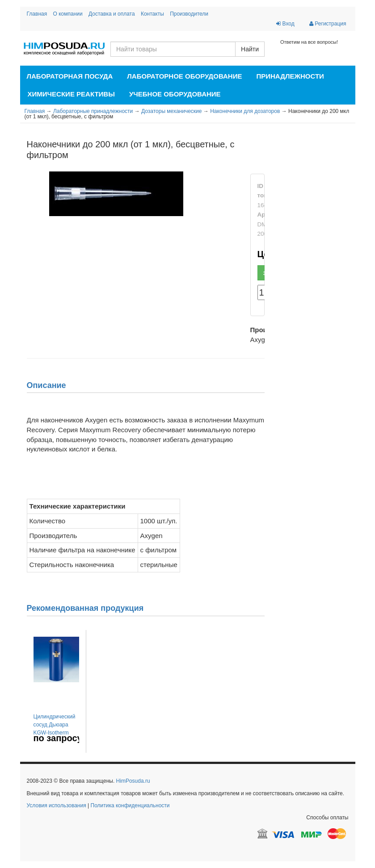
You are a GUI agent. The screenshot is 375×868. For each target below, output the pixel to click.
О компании (68, 14)
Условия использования (57, 805)
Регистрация (328, 24)
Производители (189, 14)
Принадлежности (290, 76)
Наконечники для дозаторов (245, 111)
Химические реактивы (71, 94)
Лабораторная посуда (70, 76)
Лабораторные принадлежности (93, 111)
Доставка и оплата (112, 14)
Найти (250, 49)
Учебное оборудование (175, 94)
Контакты (152, 14)
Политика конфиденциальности (130, 805)
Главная (37, 14)
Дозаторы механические (171, 111)
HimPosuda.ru (133, 781)
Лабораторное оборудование (184, 76)
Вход (285, 24)
